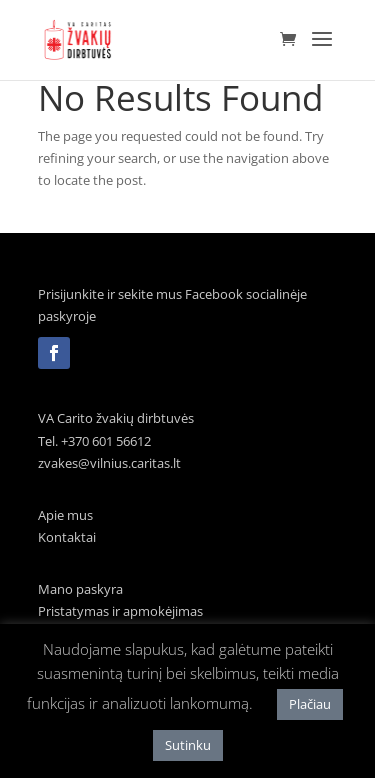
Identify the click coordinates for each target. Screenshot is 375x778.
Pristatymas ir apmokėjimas (120, 611)
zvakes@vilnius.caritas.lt (109, 463)
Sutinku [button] (188, 745)
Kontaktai (67, 537)
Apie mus (65, 515)
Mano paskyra (80, 589)
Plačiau (310, 704)
